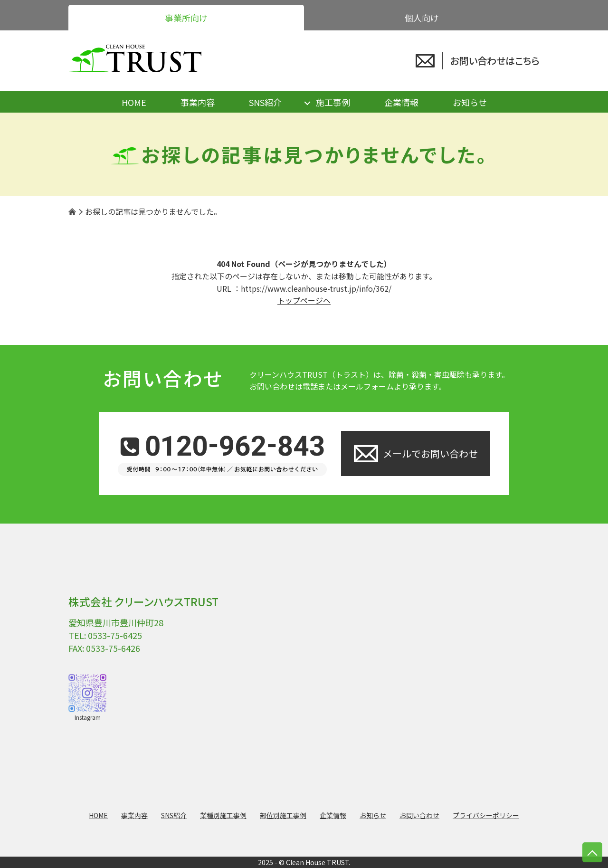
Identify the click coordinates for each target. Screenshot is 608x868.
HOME (134, 102)
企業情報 (401, 102)
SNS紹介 (265, 102)
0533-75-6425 (115, 635)
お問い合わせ (419, 815)
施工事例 (333, 102)
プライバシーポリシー (486, 815)
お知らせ (470, 102)
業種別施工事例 (223, 815)
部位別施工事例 (283, 815)
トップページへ (304, 300)
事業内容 (198, 102)
